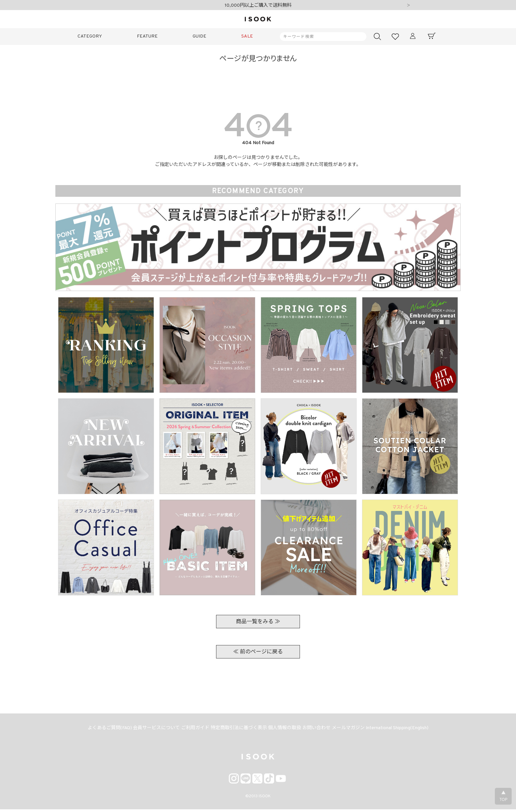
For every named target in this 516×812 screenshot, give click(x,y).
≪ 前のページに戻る (258, 652)
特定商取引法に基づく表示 (238, 730)
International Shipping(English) (406, 730)
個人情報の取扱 (286, 730)
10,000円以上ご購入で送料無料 (258, 6)
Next (408, 6)
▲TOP (503, 797)
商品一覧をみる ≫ (258, 622)
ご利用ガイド (192, 730)
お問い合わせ (320, 730)
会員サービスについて (151, 730)
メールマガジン (355, 730)
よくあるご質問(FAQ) (101, 730)
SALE (247, 36)
